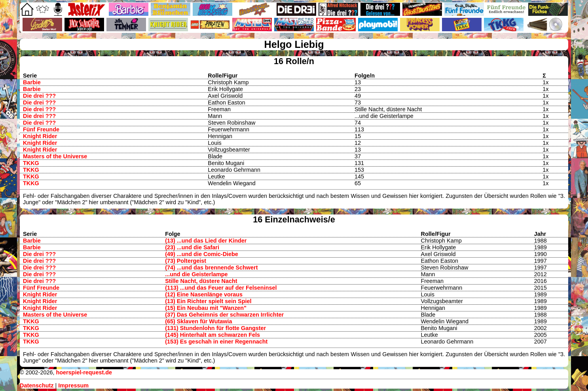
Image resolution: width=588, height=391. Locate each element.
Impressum (73, 385)
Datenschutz (37, 385)
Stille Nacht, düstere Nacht (201, 281)
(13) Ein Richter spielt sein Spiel (208, 301)
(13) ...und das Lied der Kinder (206, 241)
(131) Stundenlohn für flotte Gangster (215, 328)
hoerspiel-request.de (84, 372)
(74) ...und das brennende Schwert (211, 268)
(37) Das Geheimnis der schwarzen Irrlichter (224, 315)
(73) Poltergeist (186, 261)
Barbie (32, 82)
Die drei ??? (39, 96)
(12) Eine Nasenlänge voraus (204, 294)
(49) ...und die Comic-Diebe (202, 254)
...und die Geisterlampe (196, 274)
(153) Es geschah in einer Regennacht (216, 342)
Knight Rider (40, 136)
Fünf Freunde (41, 129)
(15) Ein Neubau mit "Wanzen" (206, 308)
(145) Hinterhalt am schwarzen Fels (212, 335)
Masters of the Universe (55, 156)
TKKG (31, 163)
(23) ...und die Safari (192, 247)
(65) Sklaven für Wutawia (198, 321)
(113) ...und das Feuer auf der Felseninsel (221, 288)
